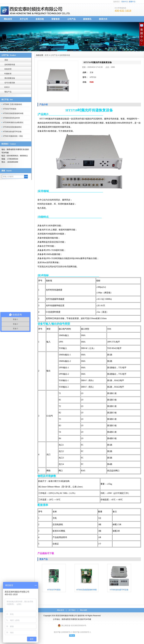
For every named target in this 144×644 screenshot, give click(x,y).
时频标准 (8, 74)
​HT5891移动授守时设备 (12, 132)
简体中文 (125, 2)
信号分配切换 (10, 83)
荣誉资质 (56, 19)
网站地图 (83, 610)
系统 (6, 60)
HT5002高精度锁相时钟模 (13, 113)
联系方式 (103, 19)
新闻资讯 (87, 19)
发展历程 (40, 19)
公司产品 (71, 19)
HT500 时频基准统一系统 (13, 136)
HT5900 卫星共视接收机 (12, 104)
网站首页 (8, 19)
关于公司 (24, 19)
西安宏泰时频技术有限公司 (66, 616)
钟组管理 (8, 69)
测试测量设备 (10, 78)
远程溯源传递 (10, 65)
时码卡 (7, 87)
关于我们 (72, 610)
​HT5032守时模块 (10, 109)
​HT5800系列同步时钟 (11, 118)
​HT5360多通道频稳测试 (12, 127)
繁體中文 (132, 2)
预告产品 (8, 92)
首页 (47, 55)
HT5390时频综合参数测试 (13, 123)
